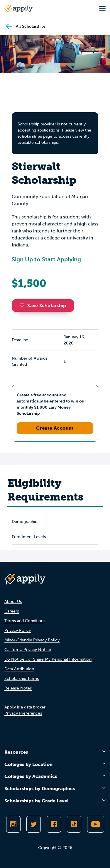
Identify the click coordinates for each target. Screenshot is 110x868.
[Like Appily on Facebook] (54, 824)
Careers (12, 611)
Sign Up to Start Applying (46, 259)
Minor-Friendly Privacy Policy (32, 640)
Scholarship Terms (22, 679)
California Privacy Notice (28, 650)
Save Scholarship (43, 306)
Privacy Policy (18, 630)
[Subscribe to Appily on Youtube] (96, 824)
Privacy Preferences (23, 713)
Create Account (55, 428)
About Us (13, 602)
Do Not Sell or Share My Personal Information (48, 659)
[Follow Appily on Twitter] (34, 824)
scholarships (30, 136)
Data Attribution (19, 669)
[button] (23, 305)
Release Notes (18, 688)
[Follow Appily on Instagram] (13, 824)
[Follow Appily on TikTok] (74, 824)
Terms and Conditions (25, 621)
